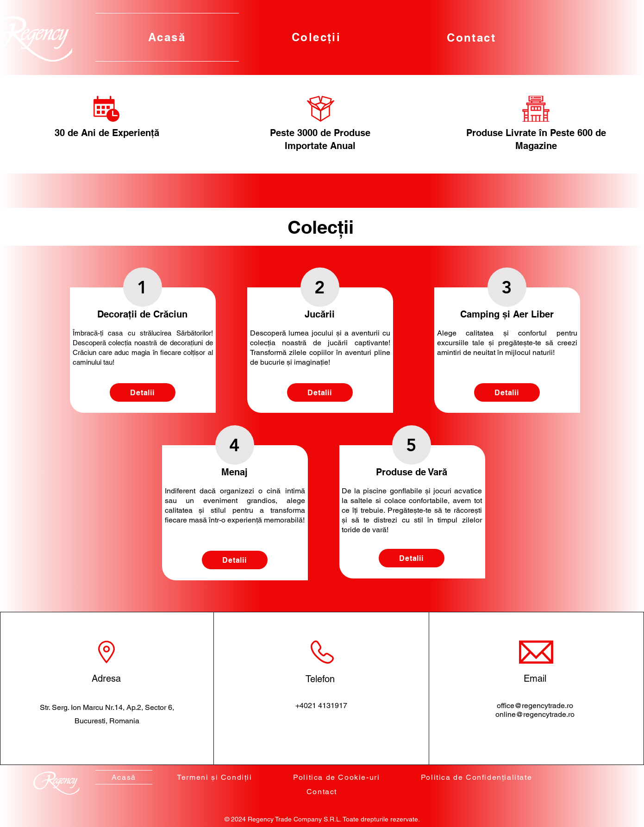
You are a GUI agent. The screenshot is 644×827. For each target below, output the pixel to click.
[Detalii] (143, 392)
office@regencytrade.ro (535, 706)
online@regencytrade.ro (535, 714)
